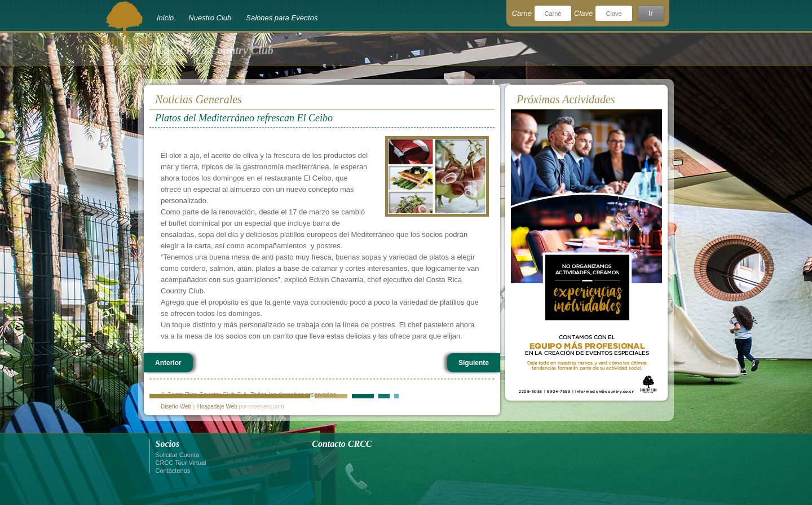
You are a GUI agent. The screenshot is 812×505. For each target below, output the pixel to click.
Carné (522, 13)
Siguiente (474, 363)
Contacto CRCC (342, 444)
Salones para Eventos (282, 18)
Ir (651, 13)
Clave (583, 13)
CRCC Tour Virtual (181, 463)
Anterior (168, 363)
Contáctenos (173, 471)
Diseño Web (176, 407)
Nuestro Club (210, 18)
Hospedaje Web (217, 407)
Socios (168, 444)
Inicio (165, 18)
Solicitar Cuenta (178, 455)
